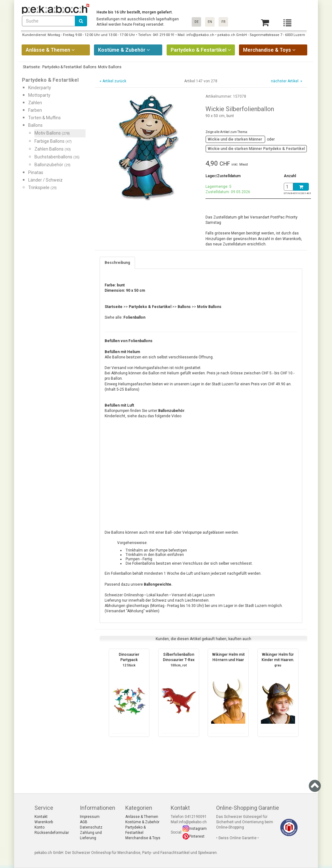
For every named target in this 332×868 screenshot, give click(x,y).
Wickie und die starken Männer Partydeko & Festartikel (256, 149)
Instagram (198, 829)
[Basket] (265, 23)
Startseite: (31, 67)
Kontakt (41, 817)
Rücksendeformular (52, 833)
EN (210, 22)
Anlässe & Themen (142, 817)
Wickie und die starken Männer (235, 139)
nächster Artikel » (286, 81)
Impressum (90, 817)
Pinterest (197, 836)
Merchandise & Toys (143, 838)
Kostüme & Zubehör (142, 822)
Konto (39, 827)
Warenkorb (44, 822)
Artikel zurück (114, 81)
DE (197, 22)
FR (223, 22)
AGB (84, 822)
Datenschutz (91, 827)
